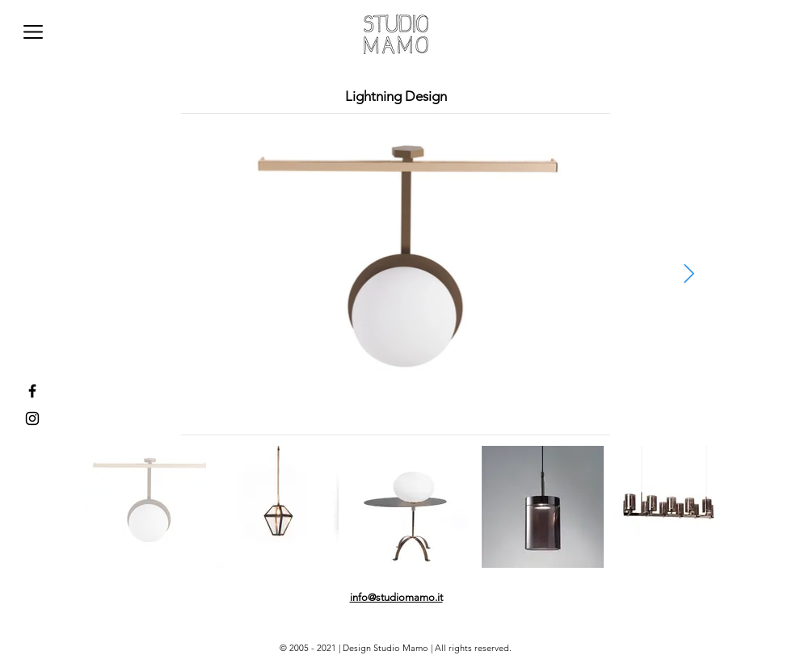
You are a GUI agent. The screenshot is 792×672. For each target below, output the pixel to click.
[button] (33, 32)
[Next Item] (689, 274)
